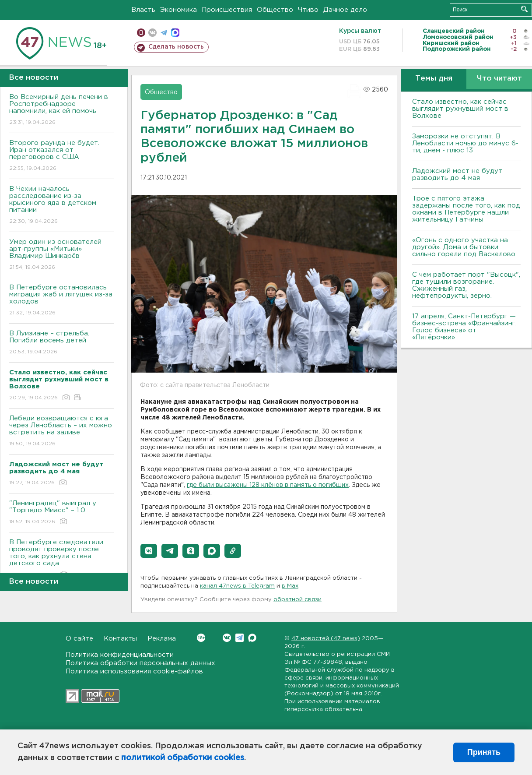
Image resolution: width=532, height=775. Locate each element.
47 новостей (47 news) (326, 639)
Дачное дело (345, 10)
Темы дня (434, 79)
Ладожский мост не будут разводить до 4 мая (457, 174)
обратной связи (297, 600)
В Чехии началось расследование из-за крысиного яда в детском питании (61, 206)
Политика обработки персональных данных (140, 663)
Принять (484, 752)
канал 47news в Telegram (237, 586)
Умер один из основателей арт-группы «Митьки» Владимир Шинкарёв (61, 255)
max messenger (175, 33)
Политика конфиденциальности (120, 655)
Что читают (499, 79)
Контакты (120, 639)
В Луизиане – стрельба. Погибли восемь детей (61, 343)
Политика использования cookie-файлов (134, 671)
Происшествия (227, 10)
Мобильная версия (141, 33)
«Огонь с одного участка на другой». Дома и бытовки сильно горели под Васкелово (464, 247)
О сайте (79, 639)
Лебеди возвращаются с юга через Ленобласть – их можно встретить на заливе (61, 432)
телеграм (164, 33)
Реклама (162, 639)
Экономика (178, 10)
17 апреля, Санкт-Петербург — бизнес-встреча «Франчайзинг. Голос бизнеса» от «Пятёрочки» (464, 327)
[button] (149, 551)
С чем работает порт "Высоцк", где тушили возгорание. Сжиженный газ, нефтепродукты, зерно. (466, 285)
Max (252, 638)
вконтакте (152, 33)
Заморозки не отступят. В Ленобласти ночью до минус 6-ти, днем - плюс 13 (465, 143)
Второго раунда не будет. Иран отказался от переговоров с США (61, 156)
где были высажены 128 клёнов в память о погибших (268, 485)
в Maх (290, 586)
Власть (143, 10)
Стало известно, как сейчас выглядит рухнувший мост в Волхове (460, 109)
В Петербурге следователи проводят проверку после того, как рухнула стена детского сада (61, 559)
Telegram (240, 638)
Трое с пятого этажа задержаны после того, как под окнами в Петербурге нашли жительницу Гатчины (466, 209)
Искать (524, 9)
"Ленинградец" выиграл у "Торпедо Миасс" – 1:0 (61, 513)
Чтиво (308, 10)
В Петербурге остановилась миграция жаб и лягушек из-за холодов (61, 301)
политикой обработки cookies (183, 758)
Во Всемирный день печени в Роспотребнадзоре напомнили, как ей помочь (61, 110)
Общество (275, 10)
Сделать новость (176, 47)
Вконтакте (201, 638)
